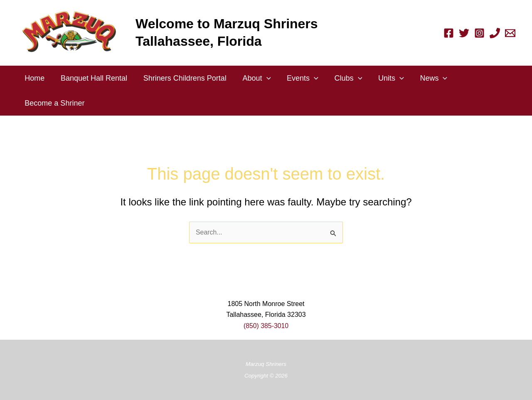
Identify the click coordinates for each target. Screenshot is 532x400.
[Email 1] (510, 33)
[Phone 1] (495, 33)
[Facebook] (449, 33)
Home (34, 78)
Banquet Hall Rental (92, 78)
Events (298, 78)
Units (384, 78)
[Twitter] (464, 33)
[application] (262, 78)
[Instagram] (479, 33)
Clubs (342, 78)
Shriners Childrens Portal (182, 78)
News (426, 78)
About (253, 78)
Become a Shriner (54, 103)
